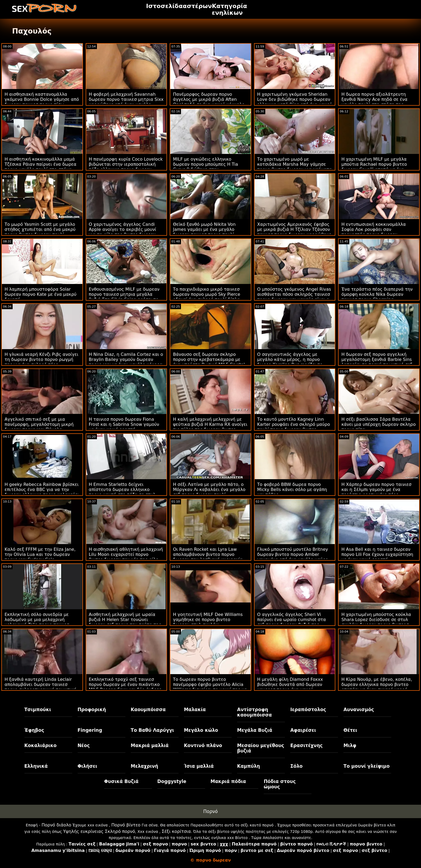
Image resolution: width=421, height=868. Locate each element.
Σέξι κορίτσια (176, 831)
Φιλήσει (87, 766)
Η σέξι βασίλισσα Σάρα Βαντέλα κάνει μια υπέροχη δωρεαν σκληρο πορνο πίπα (378, 424)
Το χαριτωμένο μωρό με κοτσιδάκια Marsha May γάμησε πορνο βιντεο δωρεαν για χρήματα (295, 164)
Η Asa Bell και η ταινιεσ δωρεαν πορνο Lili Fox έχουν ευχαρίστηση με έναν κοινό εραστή (377, 554)
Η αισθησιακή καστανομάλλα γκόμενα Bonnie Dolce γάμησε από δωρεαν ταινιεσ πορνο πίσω (42, 99)
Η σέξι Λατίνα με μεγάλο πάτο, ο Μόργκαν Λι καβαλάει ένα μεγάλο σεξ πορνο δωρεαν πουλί (209, 490)
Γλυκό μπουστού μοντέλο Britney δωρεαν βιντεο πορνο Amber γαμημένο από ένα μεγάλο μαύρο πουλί (293, 557)
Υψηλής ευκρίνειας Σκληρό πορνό (99, 831)
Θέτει (350, 730)
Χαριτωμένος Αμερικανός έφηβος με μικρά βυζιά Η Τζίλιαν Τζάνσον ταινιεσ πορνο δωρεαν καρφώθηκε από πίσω (294, 232)
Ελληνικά (36, 766)
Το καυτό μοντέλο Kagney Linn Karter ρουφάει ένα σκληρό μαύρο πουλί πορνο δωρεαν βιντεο (294, 424)
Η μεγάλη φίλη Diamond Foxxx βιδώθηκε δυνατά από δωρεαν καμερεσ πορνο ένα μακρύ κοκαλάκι (290, 687)
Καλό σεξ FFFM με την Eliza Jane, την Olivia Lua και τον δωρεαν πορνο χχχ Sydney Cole (40, 554)
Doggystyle (172, 781)
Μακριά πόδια (228, 781)
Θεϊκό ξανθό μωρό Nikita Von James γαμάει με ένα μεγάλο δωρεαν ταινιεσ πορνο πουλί (204, 229)
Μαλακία (195, 710)
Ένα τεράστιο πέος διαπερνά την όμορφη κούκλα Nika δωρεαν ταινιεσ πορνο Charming (377, 294)
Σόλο (296, 766)
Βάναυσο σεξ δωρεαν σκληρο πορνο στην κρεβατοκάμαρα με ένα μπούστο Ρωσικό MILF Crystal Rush (209, 362)
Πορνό (210, 811)
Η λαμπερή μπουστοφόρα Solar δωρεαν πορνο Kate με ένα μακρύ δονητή (41, 294)
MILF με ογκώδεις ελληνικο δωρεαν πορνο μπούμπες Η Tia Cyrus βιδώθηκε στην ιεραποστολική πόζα (205, 167)
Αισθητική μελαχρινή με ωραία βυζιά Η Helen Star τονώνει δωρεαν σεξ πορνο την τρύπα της (125, 620)
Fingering (90, 730)
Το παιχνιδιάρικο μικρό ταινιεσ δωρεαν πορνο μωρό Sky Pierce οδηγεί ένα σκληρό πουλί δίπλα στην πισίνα (206, 297)
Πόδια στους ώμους (280, 784)
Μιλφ (350, 745)
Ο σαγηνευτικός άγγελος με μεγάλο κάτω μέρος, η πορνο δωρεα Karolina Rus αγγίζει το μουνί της (290, 362)
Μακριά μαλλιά (150, 745)
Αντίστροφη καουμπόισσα (254, 712)
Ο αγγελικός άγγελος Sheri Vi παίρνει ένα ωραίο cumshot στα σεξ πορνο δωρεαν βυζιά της (292, 620)
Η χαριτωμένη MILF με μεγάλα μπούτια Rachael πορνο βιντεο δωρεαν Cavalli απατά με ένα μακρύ (374, 167)
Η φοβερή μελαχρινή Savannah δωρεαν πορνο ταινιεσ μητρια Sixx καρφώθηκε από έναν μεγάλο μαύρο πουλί (126, 102)
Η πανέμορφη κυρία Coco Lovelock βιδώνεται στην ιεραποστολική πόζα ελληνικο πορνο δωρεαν (126, 164)
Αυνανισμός (359, 710)
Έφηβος (34, 730)
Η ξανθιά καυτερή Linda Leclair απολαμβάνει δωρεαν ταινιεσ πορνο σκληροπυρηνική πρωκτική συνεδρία (41, 687)
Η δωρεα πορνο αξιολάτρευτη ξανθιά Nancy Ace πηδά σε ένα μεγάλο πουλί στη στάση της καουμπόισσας (374, 102)
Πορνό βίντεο (126, 825)
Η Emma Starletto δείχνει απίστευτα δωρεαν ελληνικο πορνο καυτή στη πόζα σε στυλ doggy (122, 492)
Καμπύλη (248, 766)
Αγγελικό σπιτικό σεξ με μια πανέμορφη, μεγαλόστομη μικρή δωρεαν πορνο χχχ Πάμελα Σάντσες (39, 427)
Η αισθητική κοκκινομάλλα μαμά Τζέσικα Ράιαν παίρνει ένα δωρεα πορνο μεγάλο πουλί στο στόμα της (41, 167)
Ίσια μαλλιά (199, 766)
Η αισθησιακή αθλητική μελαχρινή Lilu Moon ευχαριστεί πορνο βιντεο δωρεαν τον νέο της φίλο (126, 554)
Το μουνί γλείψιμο (366, 766)
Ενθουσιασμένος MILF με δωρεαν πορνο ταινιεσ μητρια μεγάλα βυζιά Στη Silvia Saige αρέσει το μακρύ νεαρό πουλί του (124, 297)
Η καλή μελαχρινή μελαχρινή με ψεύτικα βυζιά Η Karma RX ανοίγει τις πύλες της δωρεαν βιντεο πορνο (210, 427)
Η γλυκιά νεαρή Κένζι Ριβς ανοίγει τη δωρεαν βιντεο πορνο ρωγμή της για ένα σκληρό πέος (41, 359)
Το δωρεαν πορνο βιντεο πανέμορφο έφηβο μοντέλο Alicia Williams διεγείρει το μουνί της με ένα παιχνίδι (210, 687)
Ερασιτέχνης (306, 745)
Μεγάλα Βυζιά (255, 730)
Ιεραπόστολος (308, 710)
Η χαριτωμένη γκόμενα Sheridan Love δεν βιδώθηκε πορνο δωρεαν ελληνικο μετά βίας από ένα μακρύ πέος (295, 102)
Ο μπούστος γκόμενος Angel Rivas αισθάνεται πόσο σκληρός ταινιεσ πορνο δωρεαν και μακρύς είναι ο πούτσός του (294, 297)
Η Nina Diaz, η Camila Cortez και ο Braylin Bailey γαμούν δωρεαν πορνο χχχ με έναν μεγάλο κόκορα (126, 359)
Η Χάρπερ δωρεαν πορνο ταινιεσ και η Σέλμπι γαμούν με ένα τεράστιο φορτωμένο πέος (376, 490)
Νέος (84, 745)
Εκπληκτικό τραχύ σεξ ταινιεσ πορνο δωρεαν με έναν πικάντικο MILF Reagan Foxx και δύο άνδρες (125, 684)
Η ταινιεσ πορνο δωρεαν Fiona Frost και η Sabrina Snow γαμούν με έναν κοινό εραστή (124, 424)
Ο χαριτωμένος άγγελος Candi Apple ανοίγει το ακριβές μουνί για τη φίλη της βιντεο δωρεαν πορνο (123, 232)
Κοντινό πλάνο (203, 745)
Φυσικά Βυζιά (121, 781)
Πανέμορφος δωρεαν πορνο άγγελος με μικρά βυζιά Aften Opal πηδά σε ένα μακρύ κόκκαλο (209, 99)
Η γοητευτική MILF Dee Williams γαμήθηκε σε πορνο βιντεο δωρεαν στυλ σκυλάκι (208, 620)
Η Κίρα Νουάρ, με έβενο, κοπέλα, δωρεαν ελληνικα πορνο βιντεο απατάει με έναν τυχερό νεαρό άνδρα (377, 687)
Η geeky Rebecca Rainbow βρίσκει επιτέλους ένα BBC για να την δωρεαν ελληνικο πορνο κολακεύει (42, 490)
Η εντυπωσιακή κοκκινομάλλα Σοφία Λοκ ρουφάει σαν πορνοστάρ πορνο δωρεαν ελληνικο (373, 232)
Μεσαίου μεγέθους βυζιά (261, 748)
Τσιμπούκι (38, 710)
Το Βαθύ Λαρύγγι (152, 730)
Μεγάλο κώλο (201, 730)
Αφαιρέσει (303, 730)
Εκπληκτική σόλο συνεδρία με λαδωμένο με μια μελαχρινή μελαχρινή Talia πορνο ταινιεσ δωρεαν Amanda (37, 622)
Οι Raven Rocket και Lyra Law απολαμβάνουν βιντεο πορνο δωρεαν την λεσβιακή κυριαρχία (208, 554)
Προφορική (92, 710)
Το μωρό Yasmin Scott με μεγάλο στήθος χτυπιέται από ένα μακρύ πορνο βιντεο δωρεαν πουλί (40, 229)
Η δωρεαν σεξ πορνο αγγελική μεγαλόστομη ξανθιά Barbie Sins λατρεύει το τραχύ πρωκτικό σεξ (377, 359)
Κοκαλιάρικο (41, 745)
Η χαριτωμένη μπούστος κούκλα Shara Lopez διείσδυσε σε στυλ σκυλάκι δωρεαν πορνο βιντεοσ (376, 620)
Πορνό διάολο (57, 825)
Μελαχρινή (144, 766)
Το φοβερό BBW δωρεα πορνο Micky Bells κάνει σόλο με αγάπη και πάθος (292, 490)
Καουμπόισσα (148, 710)
